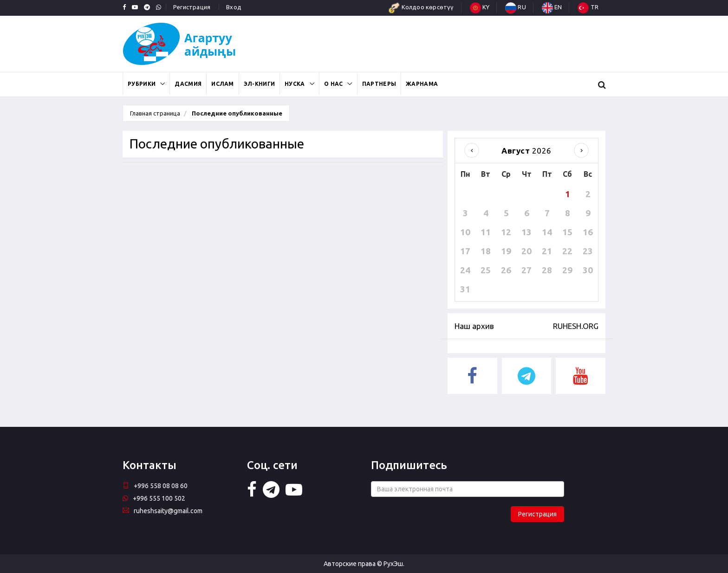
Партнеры (379, 84)
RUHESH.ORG (576, 326)
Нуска (295, 84)
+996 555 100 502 (154, 498)
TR (588, 7)
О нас (334, 84)
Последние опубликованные (236, 113)
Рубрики (142, 84)
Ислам (223, 84)
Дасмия (188, 84)
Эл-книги (259, 84)
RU (516, 7)
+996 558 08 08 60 (155, 486)
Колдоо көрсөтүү (421, 7)
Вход (234, 7)
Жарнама (422, 84)
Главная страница (155, 113)
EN (552, 7)
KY (480, 7)
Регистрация (192, 7)
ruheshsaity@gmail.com (162, 511)
